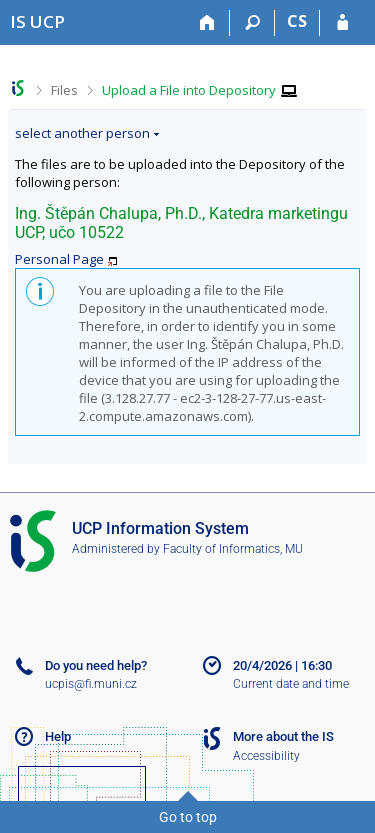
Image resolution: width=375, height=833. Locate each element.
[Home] (207, 23)
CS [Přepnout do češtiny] (297, 21)
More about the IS (283, 736)
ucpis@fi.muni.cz (91, 684)
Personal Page (59, 259)
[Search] (252, 23)
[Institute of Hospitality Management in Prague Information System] (37, 21)
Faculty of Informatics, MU (233, 549)
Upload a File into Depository (189, 90)
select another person (82, 133)
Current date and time (291, 684)
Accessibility (266, 756)
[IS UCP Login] (342, 23)
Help (58, 736)
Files (64, 90)
